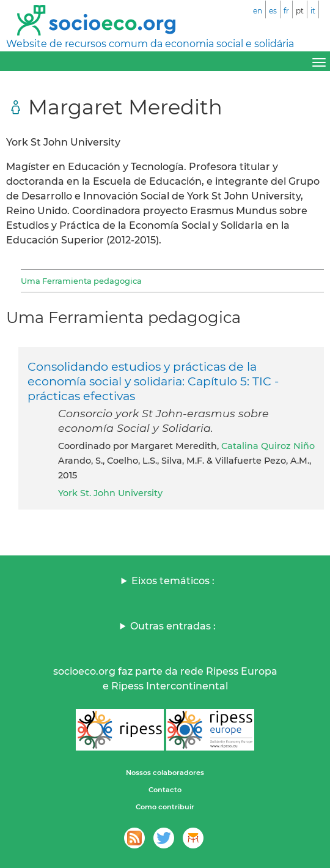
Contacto (165, 790)
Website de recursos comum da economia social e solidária (150, 44)
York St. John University (110, 493)
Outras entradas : (173, 626)
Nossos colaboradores (165, 773)
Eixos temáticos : (173, 581)
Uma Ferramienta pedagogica (81, 281)
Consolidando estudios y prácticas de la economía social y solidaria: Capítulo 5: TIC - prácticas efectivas (153, 381)
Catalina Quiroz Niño (268, 446)
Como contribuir (165, 807)
